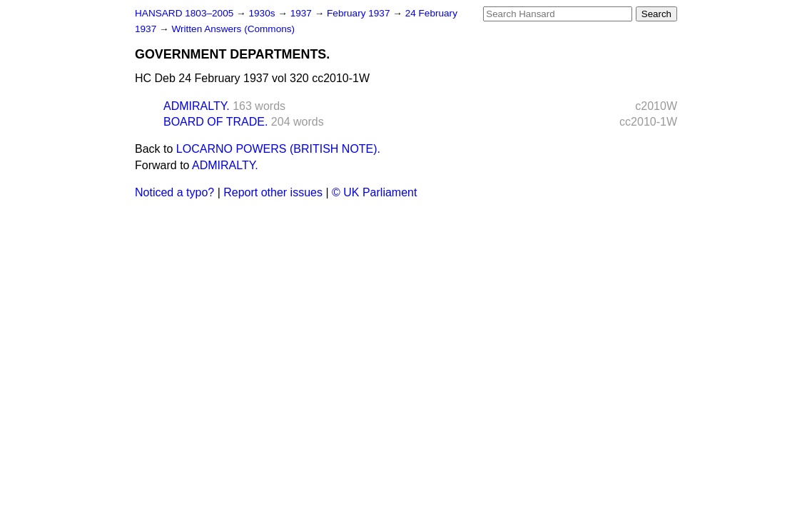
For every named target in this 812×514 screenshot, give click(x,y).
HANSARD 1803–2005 (184, 13)
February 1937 (360, 13)
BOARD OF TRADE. (215, 122)
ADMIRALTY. (197, 106)
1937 (303, 13)
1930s (263, 13)
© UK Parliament (374, 192)
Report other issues (273, 192)
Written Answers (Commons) (233, 29)
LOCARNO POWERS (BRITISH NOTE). (278, 149)
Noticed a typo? (174, 192)
